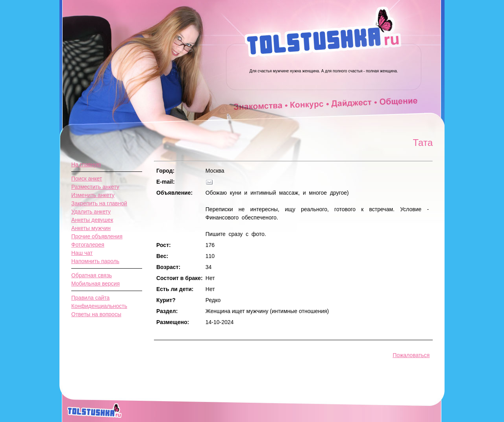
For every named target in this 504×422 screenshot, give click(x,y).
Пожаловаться (411, 355)
